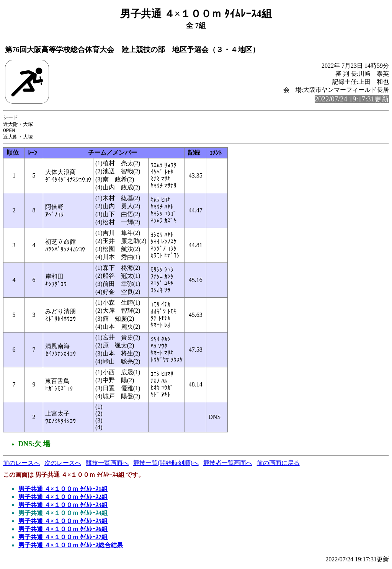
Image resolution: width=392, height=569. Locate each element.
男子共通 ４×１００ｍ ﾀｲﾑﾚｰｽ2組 (63, 499)
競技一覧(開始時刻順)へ (166, 465)
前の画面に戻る (278, 465)
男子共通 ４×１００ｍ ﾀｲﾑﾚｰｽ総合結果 (71, 547)
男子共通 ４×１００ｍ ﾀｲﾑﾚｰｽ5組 (63, 523)
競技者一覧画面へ (228, 465)
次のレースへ (63, 465)
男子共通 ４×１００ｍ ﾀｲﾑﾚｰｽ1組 (63, 491)
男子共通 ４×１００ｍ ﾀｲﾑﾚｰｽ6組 (63, 531)
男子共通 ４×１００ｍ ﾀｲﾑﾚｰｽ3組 (63, 507)
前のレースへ (21, 465)
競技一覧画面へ (107, 465)
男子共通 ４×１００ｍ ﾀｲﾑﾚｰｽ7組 (63, 539)
